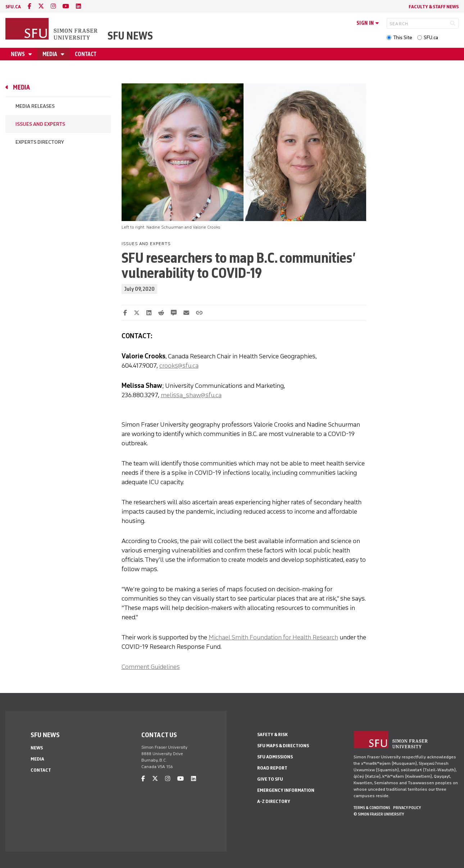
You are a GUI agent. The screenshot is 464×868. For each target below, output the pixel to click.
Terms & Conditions (372, 808)
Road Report (272, 768)
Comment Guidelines (151, 667)
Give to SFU (270, 779)
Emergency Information (286, 790)
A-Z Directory (274, 801)
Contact (86, 54)
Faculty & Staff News (434, 7)
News (18, 54)
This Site (403, 38)
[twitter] (41, 6)
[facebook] (29, 6)
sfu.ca (13, 7)
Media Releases (35, 106)
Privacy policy (407, 808)
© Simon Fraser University (379, 814)
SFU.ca (431, 38)
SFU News (130, 36)
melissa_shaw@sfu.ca (191, 395)
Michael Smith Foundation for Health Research (273, 637)
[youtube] (66, 6)
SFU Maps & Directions (283, 746)
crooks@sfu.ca (179, 366)
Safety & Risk (272, 734)
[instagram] (53, 6)
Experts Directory (40, 142)
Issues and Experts (40, 124)
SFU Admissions (275, 757)
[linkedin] (78, 6)
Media (50, 54)
